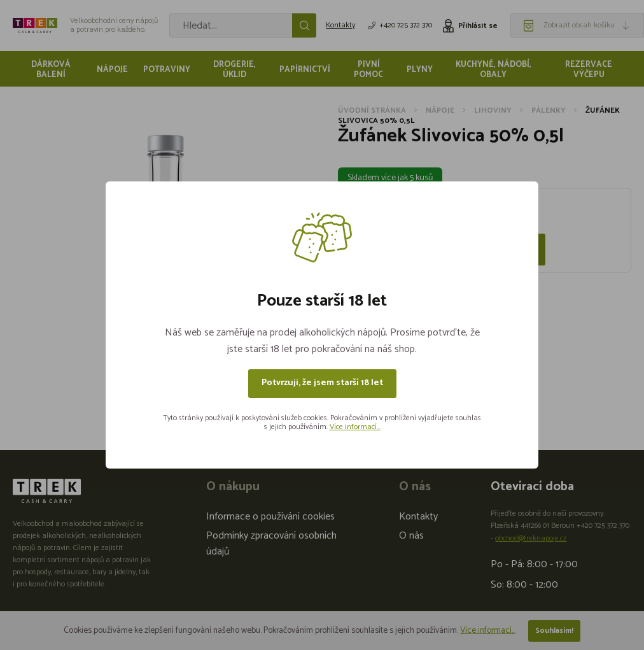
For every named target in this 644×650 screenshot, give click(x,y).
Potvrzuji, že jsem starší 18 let (322, 383)
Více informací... (355, 427)
